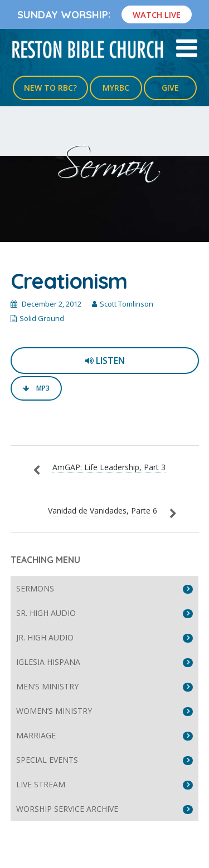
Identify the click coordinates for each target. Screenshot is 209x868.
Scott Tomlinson (127, 304)
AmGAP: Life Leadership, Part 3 (109, 467)
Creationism (69, 281)
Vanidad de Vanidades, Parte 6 (103, 511)
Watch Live (157, 14)
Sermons (35, 588)
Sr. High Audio (46, 613)
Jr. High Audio (45, 637)
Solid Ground (42, 318)
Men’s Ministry (47, 686)
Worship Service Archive (67, 809)
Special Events (47, 760)
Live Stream (41, 784)
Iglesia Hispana (48, 662)
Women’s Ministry (54, 711)
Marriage (36, 735)
